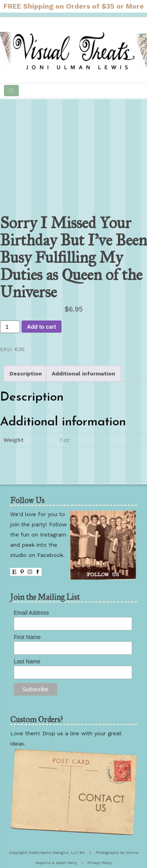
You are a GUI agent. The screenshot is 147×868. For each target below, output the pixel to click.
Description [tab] (26, 374)
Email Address (31, 613)
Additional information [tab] (83, 374)
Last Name (27, 661)
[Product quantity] (10, 327)
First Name (27, 637)
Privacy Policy (100, 863)
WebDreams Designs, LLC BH (57, 852)
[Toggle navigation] (11, 90)
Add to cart (42, 327)
